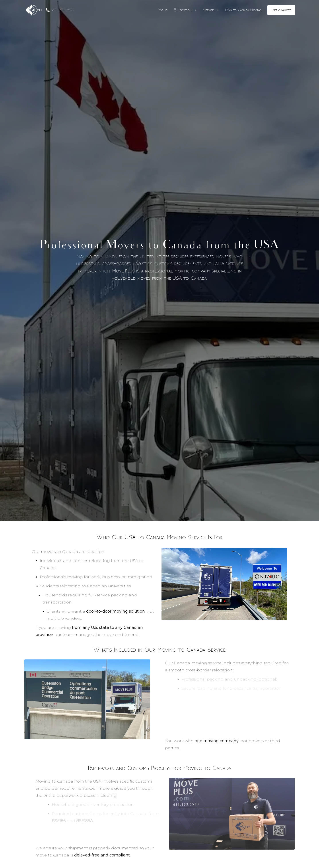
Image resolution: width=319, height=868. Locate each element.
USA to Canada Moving (243, 10)
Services (211, 10)
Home (163, 10)
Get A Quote (281, 10)
